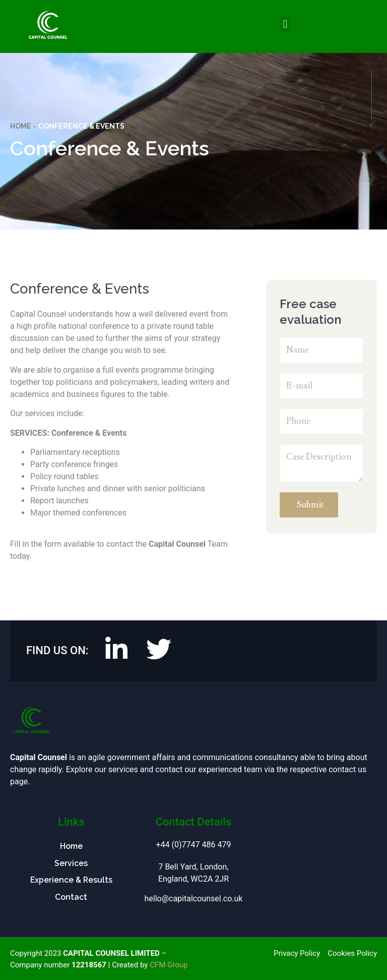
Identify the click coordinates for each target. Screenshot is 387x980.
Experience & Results (71, 881)
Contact (71, 897)
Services (71, 863)
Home (71, 846)
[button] (285, 24)
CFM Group (169, 965)
